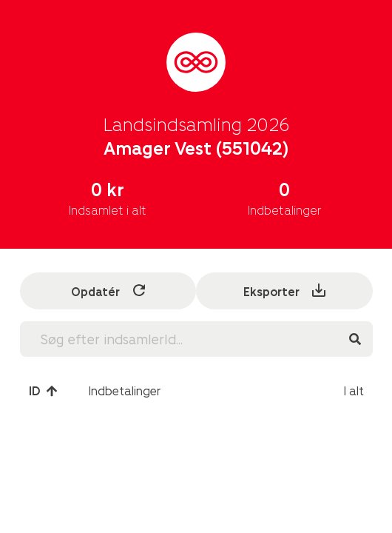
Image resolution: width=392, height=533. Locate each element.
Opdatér (109, 290)
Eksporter (285, 290)
